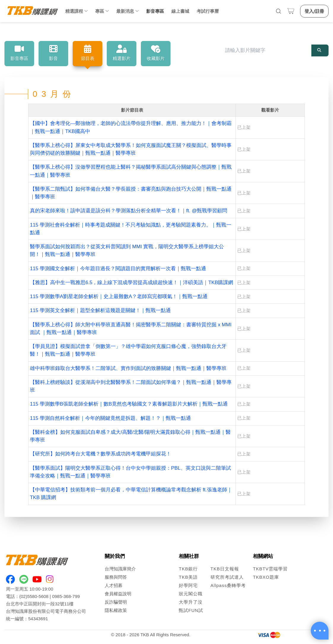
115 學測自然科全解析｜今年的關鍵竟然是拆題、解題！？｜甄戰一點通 (110, 418)
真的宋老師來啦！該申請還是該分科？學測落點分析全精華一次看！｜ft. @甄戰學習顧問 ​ (129, 211)
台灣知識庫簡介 (120, 569)
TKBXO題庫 (266, 577)
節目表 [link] (55, 31)
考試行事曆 (208, 11)
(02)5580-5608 (34, 596)
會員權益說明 (118, 594)
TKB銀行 (188, 569)
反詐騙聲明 (116, 602)
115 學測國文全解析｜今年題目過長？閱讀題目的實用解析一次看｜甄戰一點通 (118, 269)
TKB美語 (188, 577)
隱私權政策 (116, 610)
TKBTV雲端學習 (270, 569)
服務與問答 (116, 577)
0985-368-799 (66, 596)
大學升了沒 (191, 602)
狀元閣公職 (191, 594)
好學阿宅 (188, 585)
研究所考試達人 (227, 577)
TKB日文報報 (225, 569)
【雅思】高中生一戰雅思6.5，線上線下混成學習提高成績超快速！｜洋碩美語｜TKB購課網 (132, 283)
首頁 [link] (12, 31)
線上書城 (180, 11)
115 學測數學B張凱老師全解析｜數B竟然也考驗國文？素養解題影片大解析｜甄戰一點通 (129, 404)
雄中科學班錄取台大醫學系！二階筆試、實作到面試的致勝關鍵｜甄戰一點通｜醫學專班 (128, 368)
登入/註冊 (314, 11)
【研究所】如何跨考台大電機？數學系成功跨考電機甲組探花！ (101, 454)
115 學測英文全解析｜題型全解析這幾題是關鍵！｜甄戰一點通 (100, 310)
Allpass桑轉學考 (228, 585)
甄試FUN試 (191, 610)
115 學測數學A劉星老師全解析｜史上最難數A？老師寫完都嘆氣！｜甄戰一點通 (119, 296)
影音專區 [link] (34, 31)
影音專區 (155, 11)
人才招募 (114, 585)
